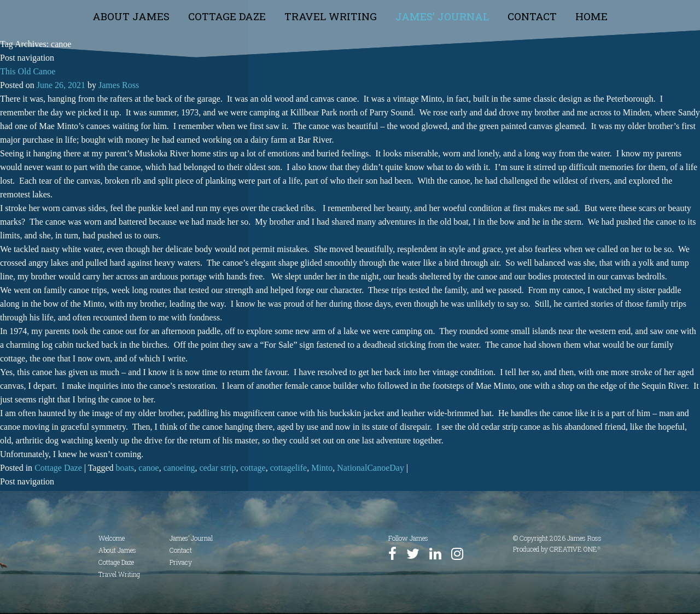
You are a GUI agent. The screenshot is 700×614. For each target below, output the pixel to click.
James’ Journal (442, 16)
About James (131, 16)
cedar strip (217, 468)
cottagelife (289, 468)
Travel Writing (331, 16)
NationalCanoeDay (371, 468)
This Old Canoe (28, 71)
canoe (148, 468)
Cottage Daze (227, 16)
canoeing (179, 468)
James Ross (119, 85)
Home (591, 16)
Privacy (181, 562)
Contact (532, 16)
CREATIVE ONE (575, 549)
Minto (322, 468)
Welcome (112, 538)
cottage (253, 468)
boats (125, 468)
